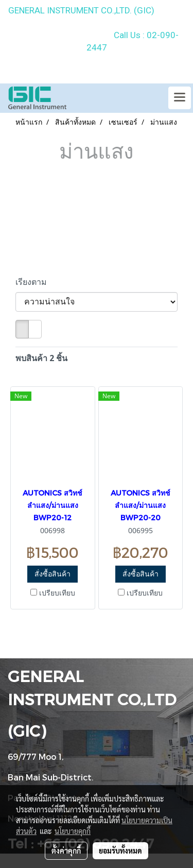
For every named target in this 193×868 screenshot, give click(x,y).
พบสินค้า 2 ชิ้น (41, 358)
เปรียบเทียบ (57, 593)
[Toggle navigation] (180, 98)
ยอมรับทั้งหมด (120, 850)
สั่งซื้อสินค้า (52, 574)
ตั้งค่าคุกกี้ (66, 850)
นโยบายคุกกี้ (73, 831)
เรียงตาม (34, 282)
